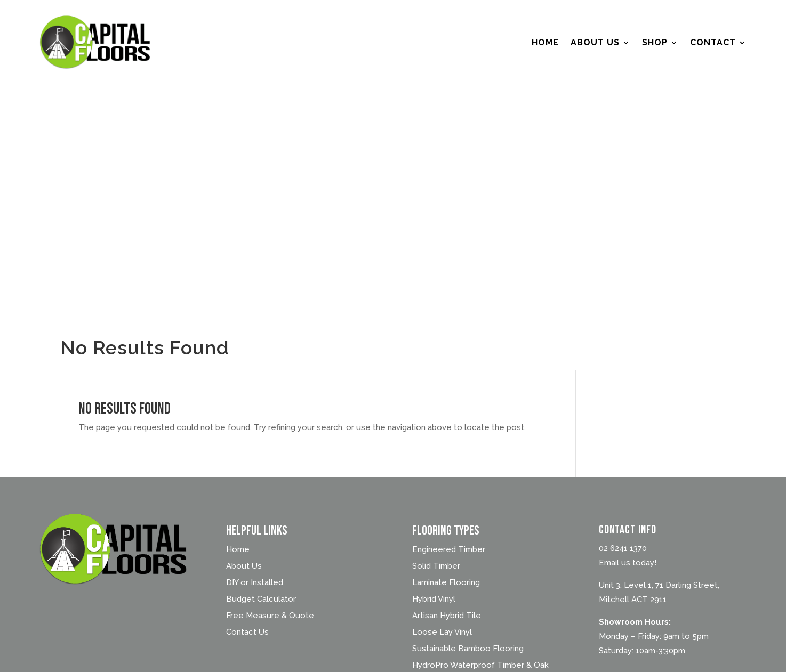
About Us (595, 42)
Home (545, 42)
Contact (713, 42)
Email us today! (628, 563)
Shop (655, 42)
